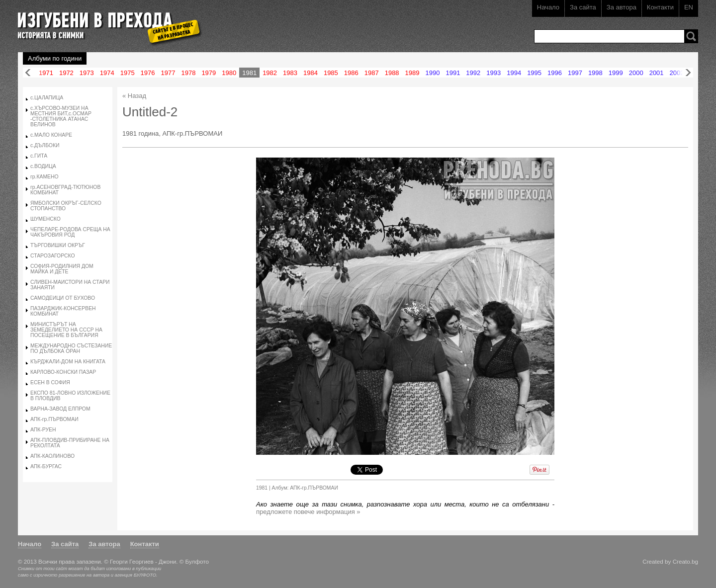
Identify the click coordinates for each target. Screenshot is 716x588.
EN (689, 7)
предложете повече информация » (308, 512)
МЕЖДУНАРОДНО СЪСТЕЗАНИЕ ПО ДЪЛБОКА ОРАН (71, 348)
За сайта (583, 7)
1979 (209, 73)
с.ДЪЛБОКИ (45, 145)
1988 (392, 73)
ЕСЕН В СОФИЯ (50, 382)
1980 (229, 73)
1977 (168, 73)
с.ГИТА (39, 156)
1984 (311, 73)
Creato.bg (685, 561)
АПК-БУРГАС (46, 466)
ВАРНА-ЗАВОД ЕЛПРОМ (60, 409)
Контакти (660, 7)
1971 (46, 73)
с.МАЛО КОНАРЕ (51, 135)
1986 (351, 73)
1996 (555, 73)
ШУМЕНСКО (45, 219)
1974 (107, 73)
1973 (87, 73)
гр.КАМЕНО (45, 177)
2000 (636, 73)
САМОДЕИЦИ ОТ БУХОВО (63, 298)
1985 (331, 73)
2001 (657, 73)
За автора (622, 7)
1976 (148, 73)
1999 (616, 73)
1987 (372, 73)
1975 (128, 73)
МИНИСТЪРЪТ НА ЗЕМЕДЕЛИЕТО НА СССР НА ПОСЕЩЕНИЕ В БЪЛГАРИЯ (66, 330)
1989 (412, 73)
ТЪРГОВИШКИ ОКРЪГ (58, 245)
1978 (188, 73)
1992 (473, 73)
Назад (28, 73)
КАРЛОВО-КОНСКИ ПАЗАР (63, 372)
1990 (433, 73)
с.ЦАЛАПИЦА (47, 98)
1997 (575, 73)
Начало (548, 7)
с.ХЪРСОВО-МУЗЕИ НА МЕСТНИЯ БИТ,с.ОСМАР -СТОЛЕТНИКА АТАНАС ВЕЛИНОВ (61, 116)
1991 (453, 73)
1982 (270, 73)
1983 (290, 73)
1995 (534, 73)
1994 (514, 73)
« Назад (134, 96)
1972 (66, 73)
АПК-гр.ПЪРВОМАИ (54, 419)
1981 (249, 73)
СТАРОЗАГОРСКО (53, 256)
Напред (688, 73)
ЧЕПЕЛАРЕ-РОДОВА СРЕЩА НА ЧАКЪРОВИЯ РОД (70, 232)
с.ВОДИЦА (43, 166)
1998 (595, 73)
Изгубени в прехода (106, 22)
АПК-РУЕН (43, 430)
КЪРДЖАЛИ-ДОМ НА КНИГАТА (68, 362)
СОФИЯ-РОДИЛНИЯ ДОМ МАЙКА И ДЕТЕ (62, 269)
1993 (493, 73)
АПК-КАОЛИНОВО (52, 456)
